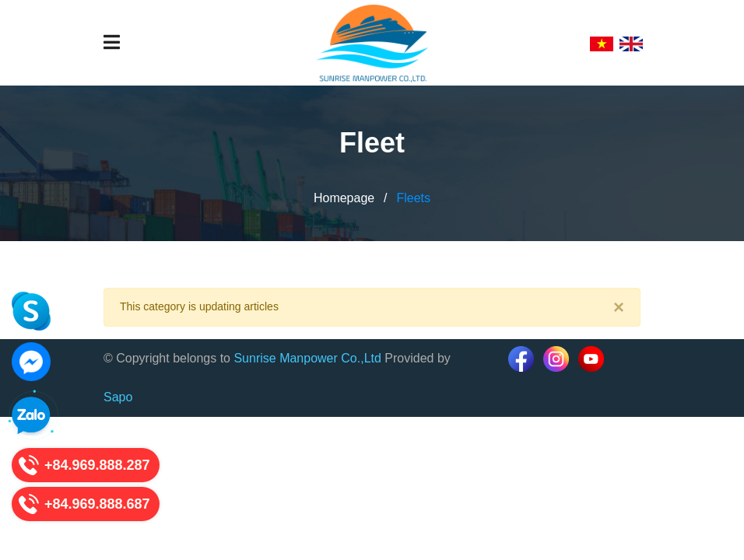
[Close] (619, 307)
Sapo (118, 397)
